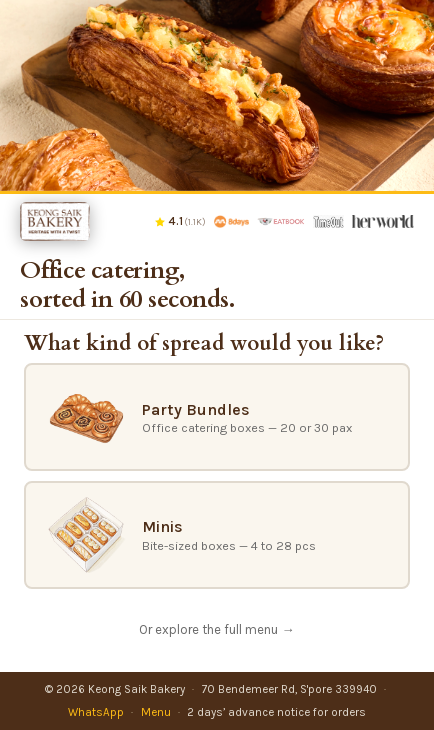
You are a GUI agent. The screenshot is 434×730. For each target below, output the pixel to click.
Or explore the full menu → (216, 629)
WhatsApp (96, 712)
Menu (156, 712)
